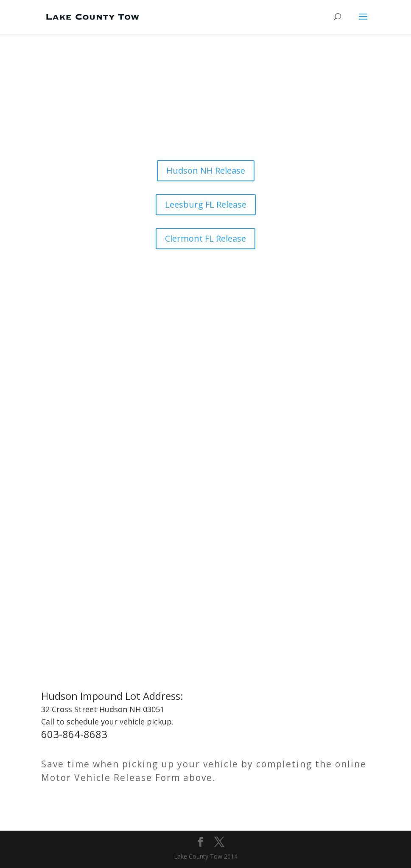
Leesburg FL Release (206, 204)
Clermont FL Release (205, 238)
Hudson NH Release (206, 170)
